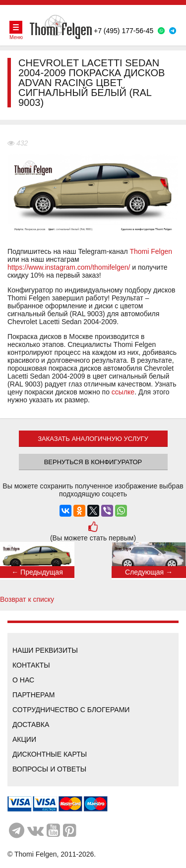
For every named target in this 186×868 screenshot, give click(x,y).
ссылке (123, 392)
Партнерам (34, 695)
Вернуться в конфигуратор (93, 462)
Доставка (31, 724)
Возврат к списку (27, 599)
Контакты (31, 665)
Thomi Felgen (151, 251)
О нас (23, 680)
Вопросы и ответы (49, 769)
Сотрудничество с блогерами (71, 710)
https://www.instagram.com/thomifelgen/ (69, 267)
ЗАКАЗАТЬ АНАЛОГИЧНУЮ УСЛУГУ (93, 439)
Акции (24, 739)
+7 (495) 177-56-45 (124, 31)
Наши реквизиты (45, 650)
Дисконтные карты (50, 754)
